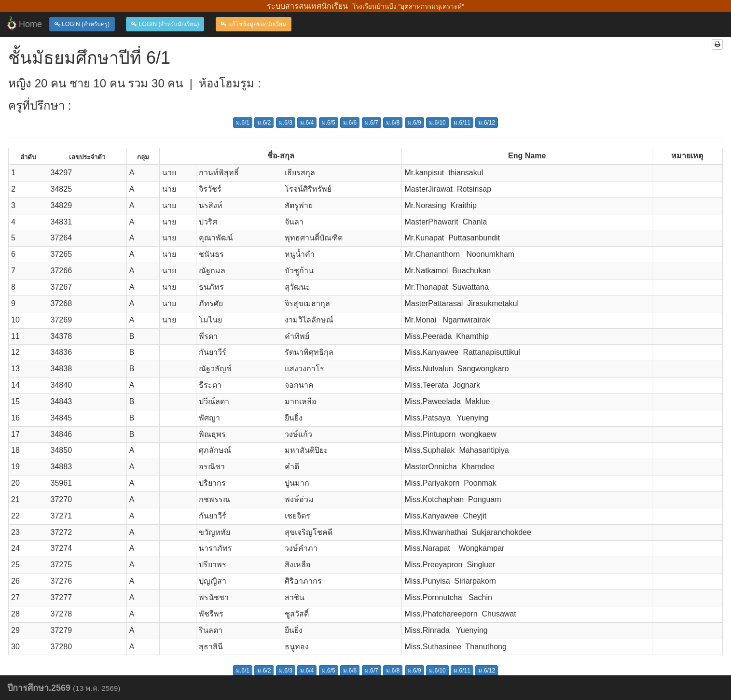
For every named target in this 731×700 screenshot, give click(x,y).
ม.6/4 (307, 123)
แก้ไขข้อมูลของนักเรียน (254, 24)
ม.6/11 (462, 123)
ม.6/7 (372, 123)
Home (25, 23)
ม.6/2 (264, 123)
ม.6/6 (350, 123)
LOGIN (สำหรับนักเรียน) (165, 24)
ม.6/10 (437, 123)
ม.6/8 (393, 123)
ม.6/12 (487, 123)
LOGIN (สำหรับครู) (82, 24)
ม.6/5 (329, 123)
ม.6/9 (414, 123)
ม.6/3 (286, 123)
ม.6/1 (243, 123)
